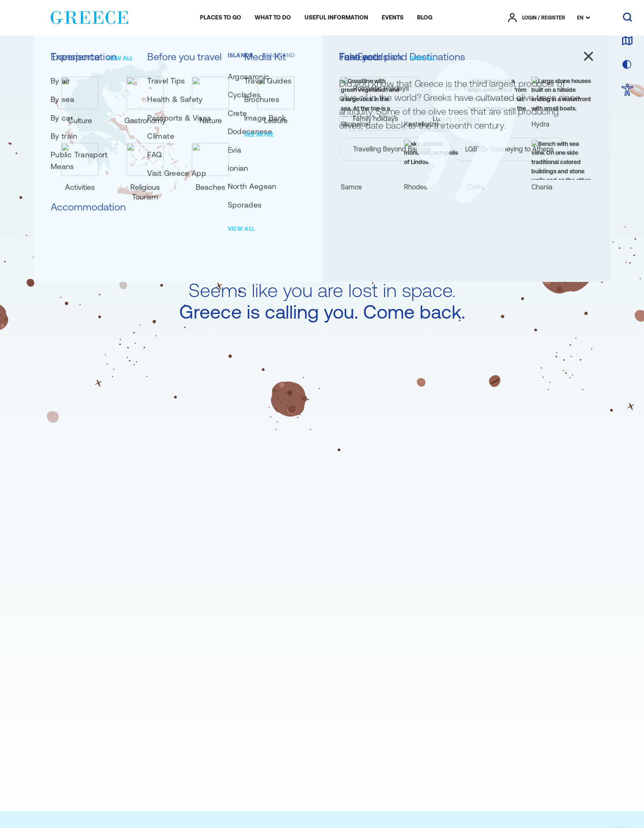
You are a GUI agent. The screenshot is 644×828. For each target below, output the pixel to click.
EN (580, 18)
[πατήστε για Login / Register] (537, 18)
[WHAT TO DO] (273, 18)
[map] (627, 41)
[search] (627, 18)
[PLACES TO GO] (221, 18)
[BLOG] (425, 18)
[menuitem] (221, 18)
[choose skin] (627, 65)
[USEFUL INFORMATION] (336, 18)
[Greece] (89, 16)
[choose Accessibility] (627, 91)
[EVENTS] (393, 18)
